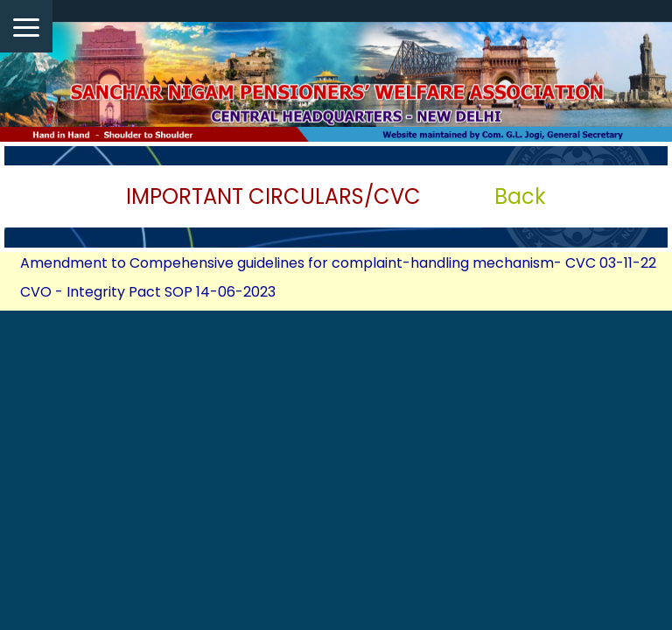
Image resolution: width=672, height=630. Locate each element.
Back (520, 196)
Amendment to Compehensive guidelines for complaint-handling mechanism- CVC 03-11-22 (338, 263)
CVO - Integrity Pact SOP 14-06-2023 (148, 292)
